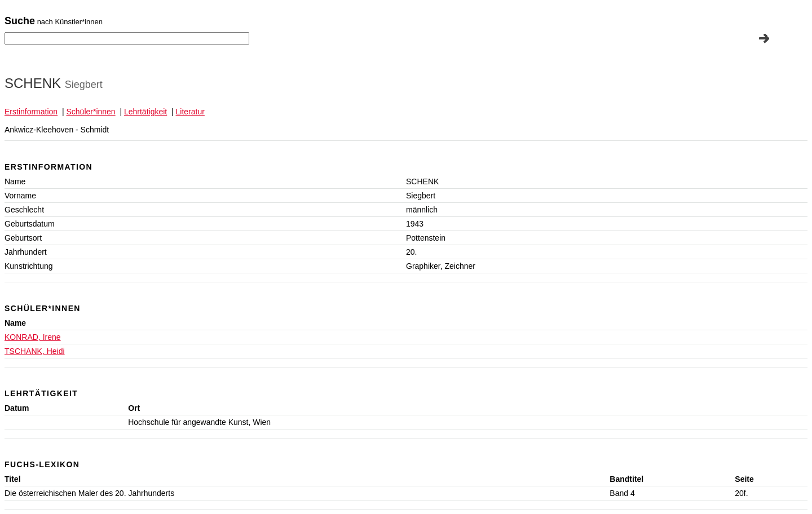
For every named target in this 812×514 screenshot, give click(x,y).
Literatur (190, 112)
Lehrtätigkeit (145, 112)
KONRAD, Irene (33, 337)
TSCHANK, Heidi (35, 351)
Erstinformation (31, 112)
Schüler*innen (91, 112)
